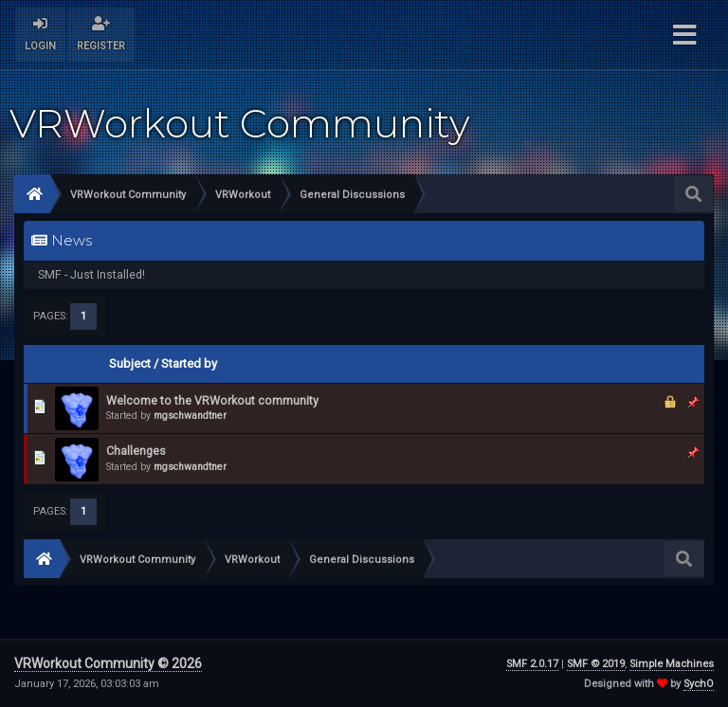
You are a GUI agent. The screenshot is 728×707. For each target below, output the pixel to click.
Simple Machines (672, 664)
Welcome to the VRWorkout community (212, 400)
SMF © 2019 (596, 664)
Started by (189, 363)
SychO (699, 684)
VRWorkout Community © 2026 (108, 663)
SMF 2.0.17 (532, 664)
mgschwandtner (190, 416)
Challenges (136, 451)
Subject (130, 363)
